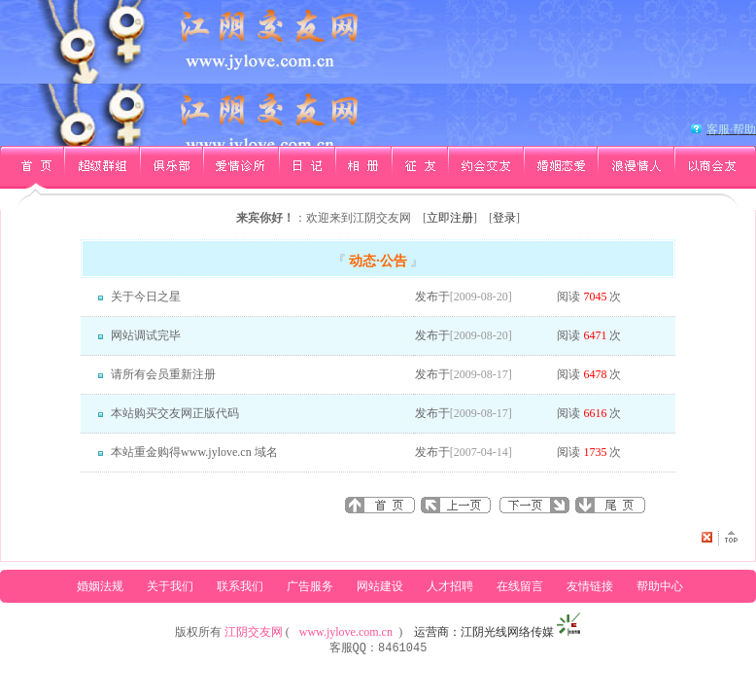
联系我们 (240, 586)
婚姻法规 (100, 586)
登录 (504, 218)
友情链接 (590, 586)
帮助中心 (660, 586)
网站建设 (380, 586)
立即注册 (450, 218)
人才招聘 (450, 586)
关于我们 (170, 586)
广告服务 (310, 586)
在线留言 (520, 586)
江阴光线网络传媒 (507, 632)
